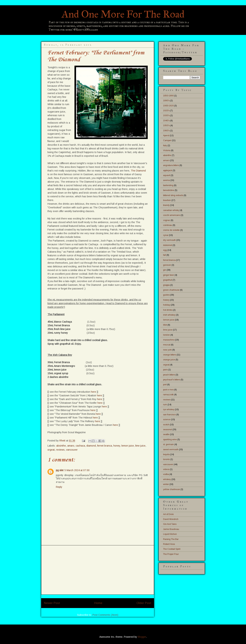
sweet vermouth (171, 450)
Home (98, 603)
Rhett (63, 441)
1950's (166, 126)
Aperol (166, 136)
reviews (60, 450)
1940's (166, 121)
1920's (166, 111)
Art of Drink (168, 514)
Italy (165, 146)
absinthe (61, 446)
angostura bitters (171, 165)
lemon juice (128, 446)
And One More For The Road (123, 14)
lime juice (140, 446)
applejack (168, 170)
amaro (71, 446)
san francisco (169, 415)
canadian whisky (171, 210)
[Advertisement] (98, 570)
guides (166, 295)
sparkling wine (170, 440)
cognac (167, 220)
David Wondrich (171, 519)
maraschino (169, 340)
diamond (91, 446)
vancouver (72, 450)
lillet (165, 325)
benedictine (169, 190)
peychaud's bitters (172, 380)
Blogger (142, 637)
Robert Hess (169, 544)
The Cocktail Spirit (172, 549)
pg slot (60, 470)
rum (165, 405)
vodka (166, 474)
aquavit (167, 175)
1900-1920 (168, 106)
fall (165, 255)
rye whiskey (169, 409)
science (167, 420)
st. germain (168, 444)
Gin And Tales (170, 524)
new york (167, 350)
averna (166, 180)
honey (117, 446)
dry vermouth (169, 240)
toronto (166, 459)
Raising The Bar (171, 539)
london (166, 335)
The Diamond (138, 171)
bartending (168, 185)
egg (165, 250)
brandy (166, 205)
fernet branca (105, 446)
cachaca (80, 446)
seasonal (168, 430)
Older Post (144, 603)
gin (165, 270)
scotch (166, 425)
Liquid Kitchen (170, 534)
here (93, 392)
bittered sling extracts (173, 195)
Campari (167, 140)
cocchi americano (172, 215)
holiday (167, 305)
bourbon (167, 200)
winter (166, 484)
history (166, 300)
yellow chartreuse (172, 489)
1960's (166, 131)
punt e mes (168, 390)
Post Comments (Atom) (105, 615)
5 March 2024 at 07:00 (77, 470)
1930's (166, 115)
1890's (166, 101)
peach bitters (169, 375)
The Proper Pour (171, 554)
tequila (166, 454)
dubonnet (168, 245)
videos (166, 469)
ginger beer (169, 275)
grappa (166, 285)
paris (165, 370)
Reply (59, 487)
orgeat (51, 450)
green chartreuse (171, 290)
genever (167, 265)
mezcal (167, 345)
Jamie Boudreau (171, 529)
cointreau (168, 225)
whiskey (167, 479)
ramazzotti (168, 395)
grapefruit (168, 280)
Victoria (167, 150)
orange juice (169, 360)
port (165, 385)
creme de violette (171, 230)
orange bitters (170, 355)
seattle (166, 434)
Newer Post (52, 603)
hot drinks (168, 310)
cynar (166, 235)
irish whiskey (169, 315)
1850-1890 (168, 96)
